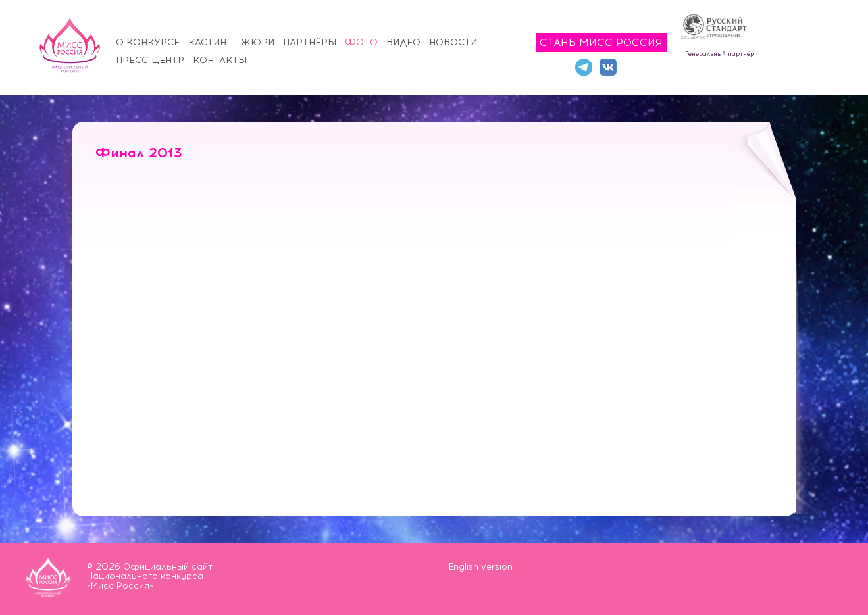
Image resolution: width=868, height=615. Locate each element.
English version (481, 567)
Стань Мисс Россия (601, 42)
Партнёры (310, 42)
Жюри (258, 42)
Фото (361, 42)
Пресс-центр (150, 60)
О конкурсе (148, 42)
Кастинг (210, 42)
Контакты (220, 60)
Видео (403, 42)
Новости (453, 42)
